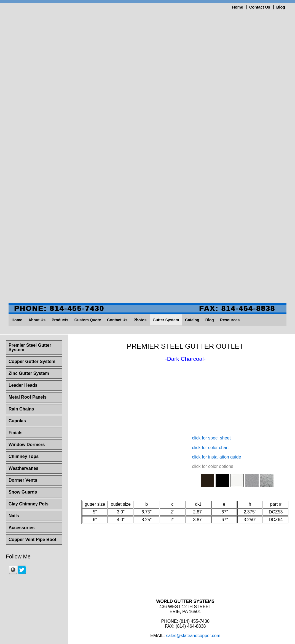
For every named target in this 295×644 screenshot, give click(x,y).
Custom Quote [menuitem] (88, 80)
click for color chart (210, 338)
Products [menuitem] (60, 80)
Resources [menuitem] (230, 80)
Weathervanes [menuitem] (23, 228)
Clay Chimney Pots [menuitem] (29, 264)
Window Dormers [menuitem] (27, 204)
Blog (281, 7)
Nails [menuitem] (14, 276)
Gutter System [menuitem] (166, 80)
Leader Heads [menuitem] (23, 145)
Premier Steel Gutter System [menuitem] (30, 107)
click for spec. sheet (211, 329)
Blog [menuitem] (210, 80)
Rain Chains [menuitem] (21, 169)
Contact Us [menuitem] (117, 80)
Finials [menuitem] (16, 193)
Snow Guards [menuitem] (23, 252)
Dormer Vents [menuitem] (23, 240)
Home (238, 7)
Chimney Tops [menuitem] (24, 216)
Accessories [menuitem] (22, 287)
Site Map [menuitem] (244, 551)
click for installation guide (216, 348)
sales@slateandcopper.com (193, 527)
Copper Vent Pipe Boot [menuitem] (32, 299)
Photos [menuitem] (140, 80)
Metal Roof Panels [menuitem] (28, 157)
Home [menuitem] (17, 80)
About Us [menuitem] (37, 80)
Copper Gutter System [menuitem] (32, 121)
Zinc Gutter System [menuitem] (29, 133)
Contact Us (260, 7)
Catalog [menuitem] (192, 80)
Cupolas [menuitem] (17, 181)
